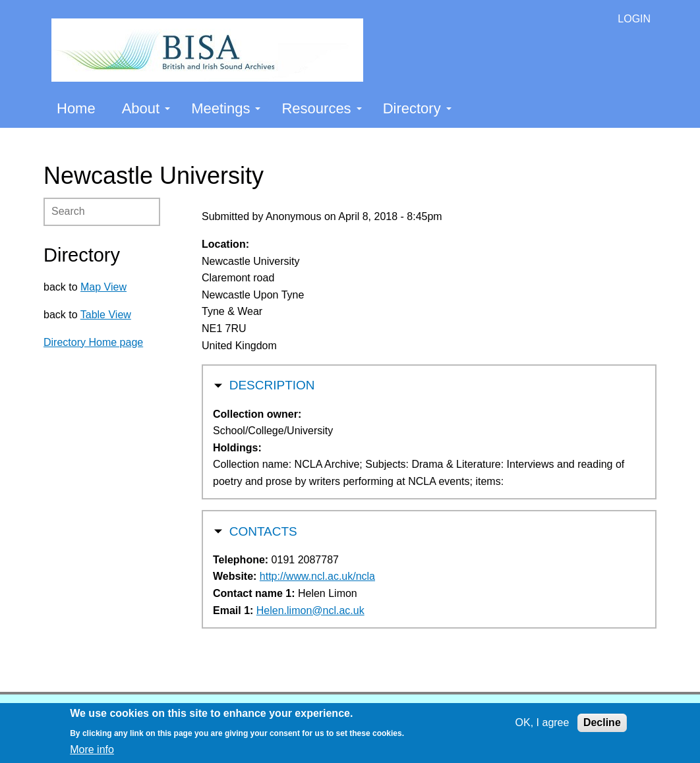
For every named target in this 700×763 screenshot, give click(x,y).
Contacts (263, 530)
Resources (321, 108)
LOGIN (634, 19)
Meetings (226, 108)
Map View (103, 287)
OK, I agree (542, 722)
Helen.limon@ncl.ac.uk (310, 610)
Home (76, 108)
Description (272, 384)
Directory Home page (93, 342)
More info (92, 749)
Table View (106, 315)
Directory (417, 108)
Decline (602, 722)
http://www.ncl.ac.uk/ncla (317, 576)
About (146, 108)
